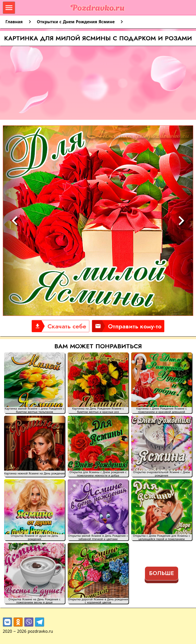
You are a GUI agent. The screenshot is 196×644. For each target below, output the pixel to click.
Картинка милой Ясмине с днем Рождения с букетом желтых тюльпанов (34, 410)
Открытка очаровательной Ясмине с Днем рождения (161, 474)
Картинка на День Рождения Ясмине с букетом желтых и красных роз (98, 410)
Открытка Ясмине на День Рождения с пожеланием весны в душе (34, 601)
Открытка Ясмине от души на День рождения (34, 537)
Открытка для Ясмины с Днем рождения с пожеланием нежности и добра (98, 474)
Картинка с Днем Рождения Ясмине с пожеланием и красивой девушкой (162, 410)
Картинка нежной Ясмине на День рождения (35, 474)
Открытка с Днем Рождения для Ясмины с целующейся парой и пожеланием (162, 537)
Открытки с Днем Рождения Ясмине (76, 22)
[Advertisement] (98, 84)
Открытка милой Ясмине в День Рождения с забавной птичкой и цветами (98, 537)
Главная (14, 22)
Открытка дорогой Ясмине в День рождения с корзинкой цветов (98, 601)
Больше (162, 573)
